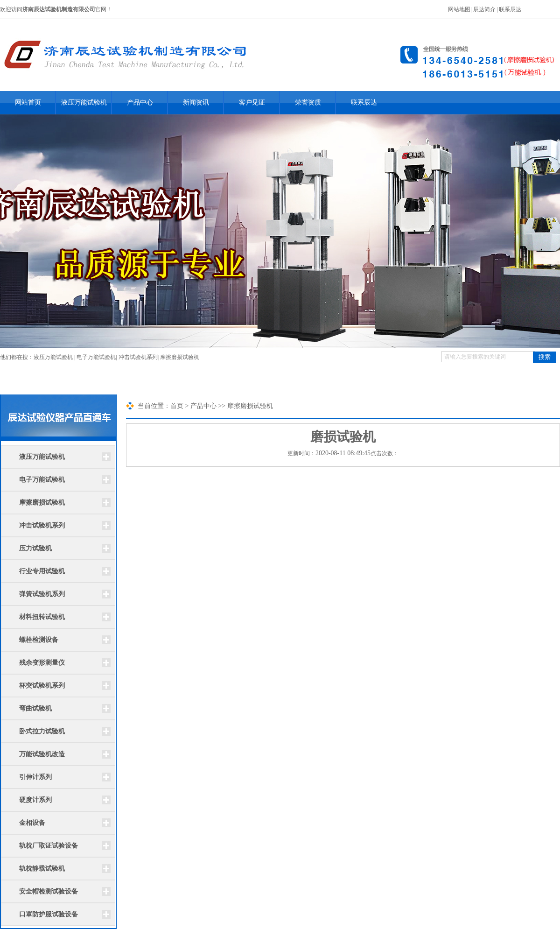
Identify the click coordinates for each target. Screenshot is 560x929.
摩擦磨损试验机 (180, 357)
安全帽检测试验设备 (49, 891)
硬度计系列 (35, 800)
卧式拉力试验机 (42, 731)
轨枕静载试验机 (42, 869)
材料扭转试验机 (42, 617)
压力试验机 (35, 548)
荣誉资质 (308, 102)
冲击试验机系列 (138, 357)
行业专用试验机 (42, 571)
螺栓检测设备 (39, 640)
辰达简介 (484, 9)
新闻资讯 (196, 102)
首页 (177, 406)
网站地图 (459, 9)
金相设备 (32, 823)
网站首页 (28, 102)
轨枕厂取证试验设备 (49, 846)
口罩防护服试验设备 (49, 914)
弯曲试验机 (35, 708)
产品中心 (140, 102)
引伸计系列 (35, 777)
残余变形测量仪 (42, 663)
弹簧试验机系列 (42, 594)
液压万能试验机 (84, 102)
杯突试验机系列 (42, 686)
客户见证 (252, 102)
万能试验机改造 (42, 754)
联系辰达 (510, 9)
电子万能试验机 (96, 357)
